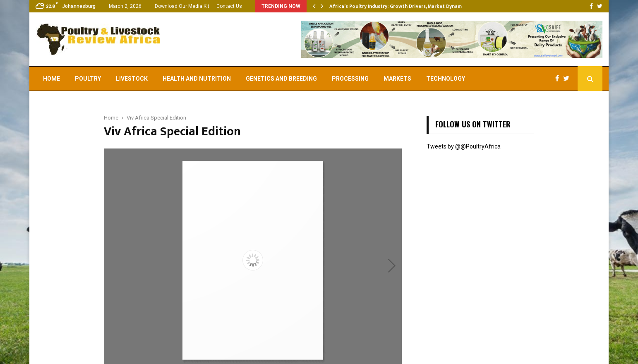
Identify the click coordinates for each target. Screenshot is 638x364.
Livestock (132, 79)
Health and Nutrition (197, 79)
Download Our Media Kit (182, 6)
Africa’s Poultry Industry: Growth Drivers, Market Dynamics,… (402, 6)
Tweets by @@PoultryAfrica (464, 146)
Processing (350, 79)
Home (52, 79)
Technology (446, 79)
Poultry (88, 79)
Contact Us (229, 6)
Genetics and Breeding (281, 79)
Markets (397, 79)
